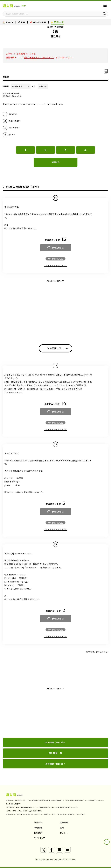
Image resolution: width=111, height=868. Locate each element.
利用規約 (38, 833)
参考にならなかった (55, 259)
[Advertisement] (56, 713)
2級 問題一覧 (56, 753)
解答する (56, 162)
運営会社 (38, 822)
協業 (62, 828)
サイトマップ (40, 838)
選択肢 (6, 86)
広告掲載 (64, 822)
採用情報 (38, 828)
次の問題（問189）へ (56, 764)
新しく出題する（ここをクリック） (39, 57)
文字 (34, 86)
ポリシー (64, 833)
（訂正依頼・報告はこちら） (12, 96)
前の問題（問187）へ (56, 742)
